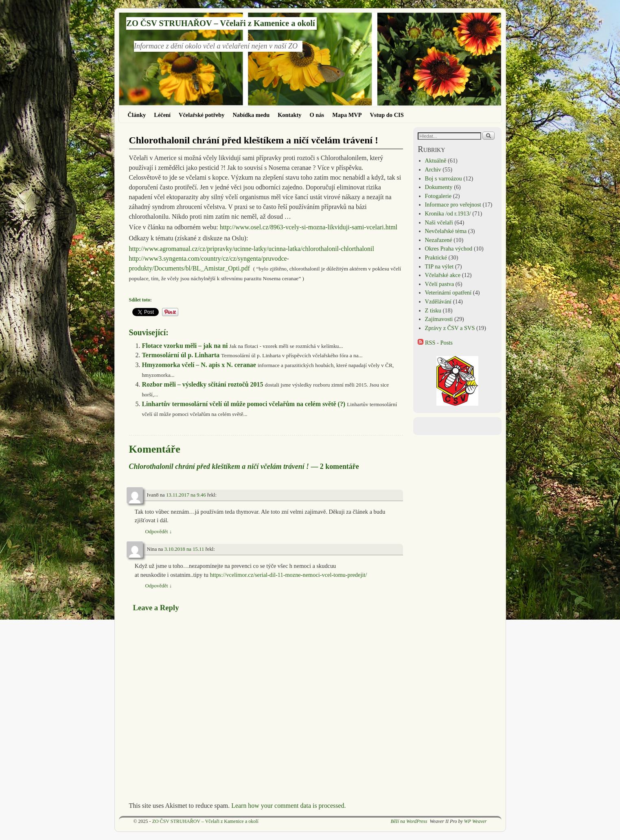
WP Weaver (475, 821)
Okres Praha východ (449, 248)
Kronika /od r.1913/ (448, 213)
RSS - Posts (435, 343)
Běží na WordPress (409, 821)
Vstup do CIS (387, 115)
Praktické (436, 257)
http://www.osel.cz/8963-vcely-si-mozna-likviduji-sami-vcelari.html (309, 227)
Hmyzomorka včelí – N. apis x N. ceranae (199, 365)
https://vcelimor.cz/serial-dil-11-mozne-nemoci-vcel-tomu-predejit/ (289, 575)
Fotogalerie (438, 196)
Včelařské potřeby (202, 115)
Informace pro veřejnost (453, 205)
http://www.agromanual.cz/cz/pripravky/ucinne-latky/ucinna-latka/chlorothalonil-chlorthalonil (252, 249)
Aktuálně (436, 161)
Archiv (433, 169)
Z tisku (433, 310)
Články (137, 115)
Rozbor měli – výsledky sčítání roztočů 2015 (202, 384)
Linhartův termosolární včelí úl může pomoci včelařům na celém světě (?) (243, 404)
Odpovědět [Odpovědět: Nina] (159, 586)
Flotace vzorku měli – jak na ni (185, 346)
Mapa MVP (347, 115)
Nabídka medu (251, 115)
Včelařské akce (443, 275)
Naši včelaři (439, 222)
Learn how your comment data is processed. (288, 806)
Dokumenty (439, 187)
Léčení (162, 115)
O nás (317, 115)
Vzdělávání (438, 301)
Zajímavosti (439, 319)
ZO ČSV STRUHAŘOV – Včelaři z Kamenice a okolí (220, 23)
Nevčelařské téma (446, 231)
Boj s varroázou (444, 178)
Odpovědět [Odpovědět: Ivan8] (159, 532)
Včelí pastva (440, 284)
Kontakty (289, 115)
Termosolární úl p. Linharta (181, 355)
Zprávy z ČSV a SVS (450, 328)
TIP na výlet (439, 266)
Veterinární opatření (448, 292)
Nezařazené (439, 240)
